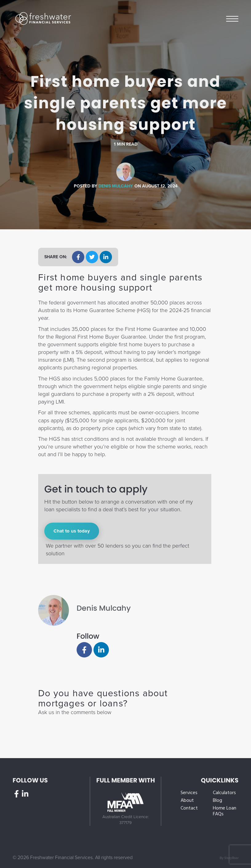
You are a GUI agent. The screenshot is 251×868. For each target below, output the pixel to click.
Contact (189, 808)
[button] (78, 257)
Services (189, 793)
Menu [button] (232, 18)
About (187, 801)
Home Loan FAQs (225, 811)
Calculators (224, 793)
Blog (217, 801)
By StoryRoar (229, 858)
